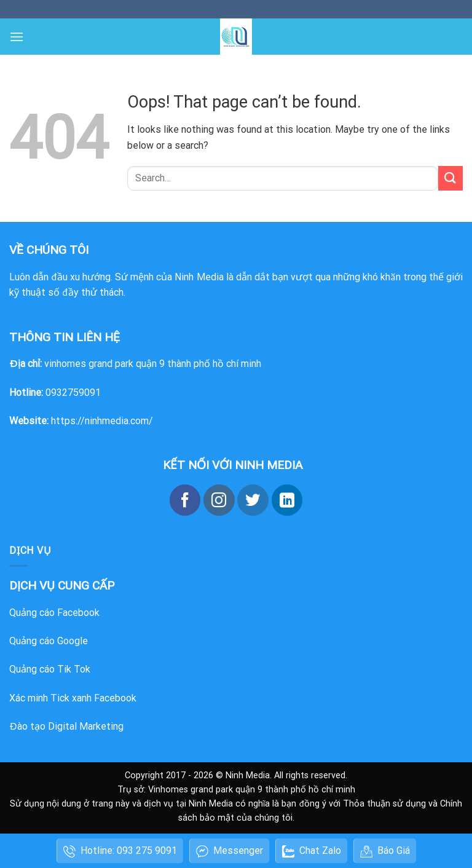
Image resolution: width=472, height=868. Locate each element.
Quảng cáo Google (49, 641)
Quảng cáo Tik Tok (50, 669)
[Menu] (17, 37)
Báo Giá (385, 851)
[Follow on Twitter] (253, 500)
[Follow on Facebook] (185, 500)
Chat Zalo (312, 851)
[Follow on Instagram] (219, 500)
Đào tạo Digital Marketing (66, 726)
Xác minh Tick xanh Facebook (73, 698)
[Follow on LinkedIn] (287, 500)
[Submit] (450, 178)
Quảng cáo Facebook (54, 613)
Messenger (230, 851)
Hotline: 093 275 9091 (120, 851)
